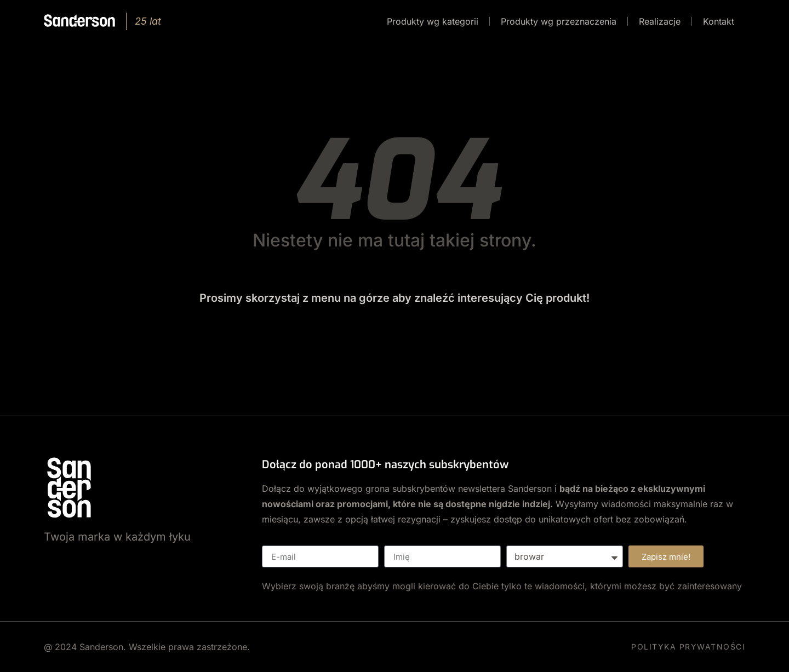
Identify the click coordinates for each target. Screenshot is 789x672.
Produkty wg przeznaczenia (559, 21)
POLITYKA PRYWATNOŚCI (688, 647)
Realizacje (660, 21)
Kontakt (719, 21)
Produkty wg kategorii (433, 21)
